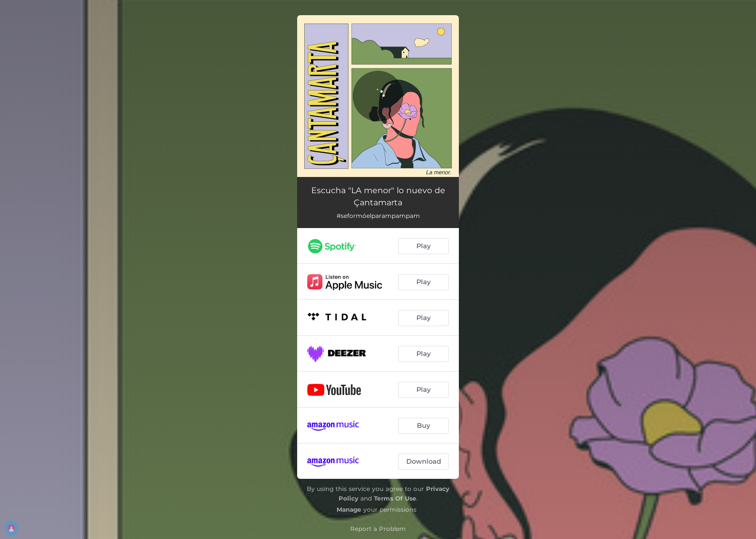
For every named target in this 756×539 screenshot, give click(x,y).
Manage (349, 509)
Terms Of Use (395, 498)
